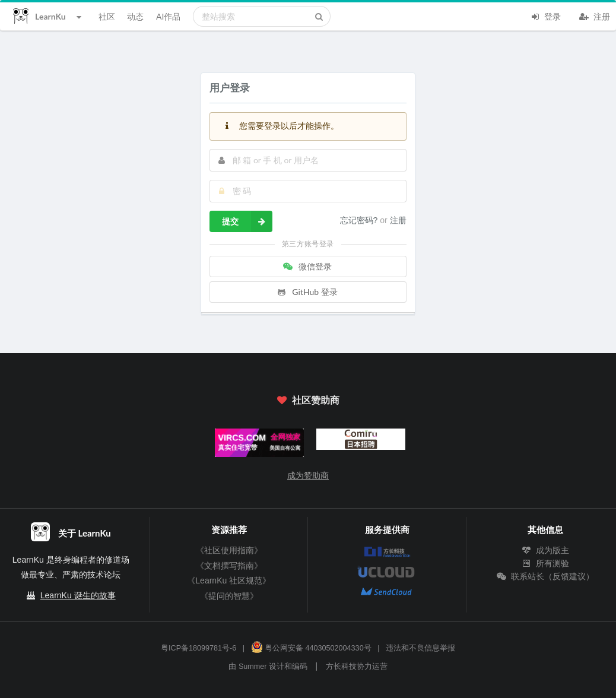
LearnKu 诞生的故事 (78, 595)
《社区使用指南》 (229, 550)
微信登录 (307, 266)
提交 (247, 221)
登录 (545, 15)
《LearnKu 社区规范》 (229, 580)
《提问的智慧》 (229, 596)
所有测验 (545, 563)
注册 (595, 15)
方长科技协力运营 (357, 667)
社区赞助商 (308, 400)
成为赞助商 (308, 475)
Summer (253, 667)
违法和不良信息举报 (420, 648)
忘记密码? (360, 220)
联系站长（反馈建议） (545, 576)
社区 (107, 16)
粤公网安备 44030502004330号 (311, 648)
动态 (135, 16)
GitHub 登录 (307, 292)
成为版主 (545, 550)
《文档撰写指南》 (229, 566)
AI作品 (168, 16)
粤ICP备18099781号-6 (199, 648)
